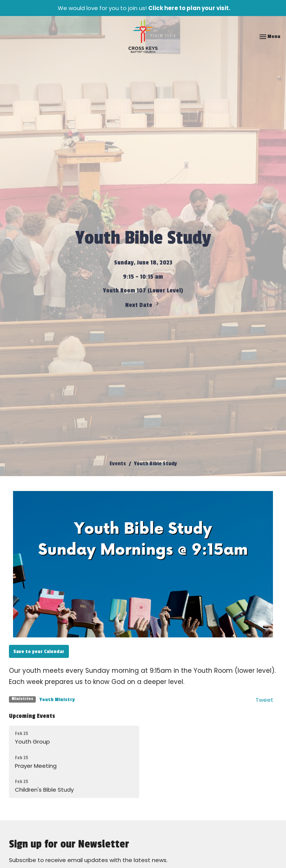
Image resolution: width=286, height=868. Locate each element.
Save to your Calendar (39, 651)
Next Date (143, 304)
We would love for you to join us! (144, 8)
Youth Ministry (57, 699)
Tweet (264, 700)
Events (118, 464)
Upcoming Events (32, 716)
